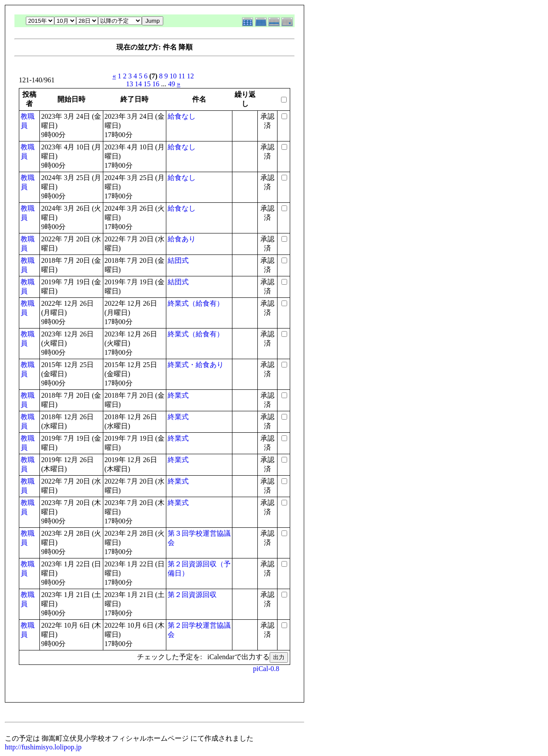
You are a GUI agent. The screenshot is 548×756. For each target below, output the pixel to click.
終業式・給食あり (196, 365)
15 (147, 84)
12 (190, 76)
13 (130, 84)
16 (156, 84)
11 (182, 76)
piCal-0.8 (266, 669)
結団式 (178, 260)
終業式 (178, 395)
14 (138, 84)
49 (172, 84)
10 (173, 76)
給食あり (182, 239)
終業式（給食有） (196, 303)
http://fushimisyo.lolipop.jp (43, 747)
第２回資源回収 (192, 595)
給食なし (182, 116)
